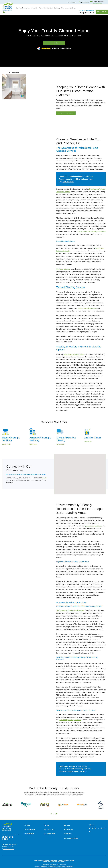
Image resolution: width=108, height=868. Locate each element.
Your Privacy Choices (71, 838)
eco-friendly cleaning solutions (70, 720)
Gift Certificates (29, 834)
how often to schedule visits (74, 354)
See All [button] (44, 478)
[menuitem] (23, 8)
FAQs (41, 8)
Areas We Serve (71, 8)
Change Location (98, 3)
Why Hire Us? (48, 8)
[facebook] (90, 828)
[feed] (101, 828)
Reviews (47, 825)
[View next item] (57, 814)
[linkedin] (90, 831)
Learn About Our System (66, 113)
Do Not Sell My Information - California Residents (54, 864)
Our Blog (57, 8)
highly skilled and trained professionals (92, 232)
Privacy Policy (69, 829)
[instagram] (104, 828)
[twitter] (93, 828)
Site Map (67, 825)
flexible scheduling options (87, 308)
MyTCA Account (49, 829)
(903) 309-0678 (68, 182)
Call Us (60, 43)
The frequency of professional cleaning (70, 611)
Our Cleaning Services (23, 8)
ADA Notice (68, 834)
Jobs (62, 8)
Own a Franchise (29, 829)
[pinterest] (96, 828)
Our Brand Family (50, 834)
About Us (34, 8)
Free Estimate (102, 12)
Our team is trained (63, 269)
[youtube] (98, 828)
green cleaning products (93, 526)
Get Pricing (48, 43)
